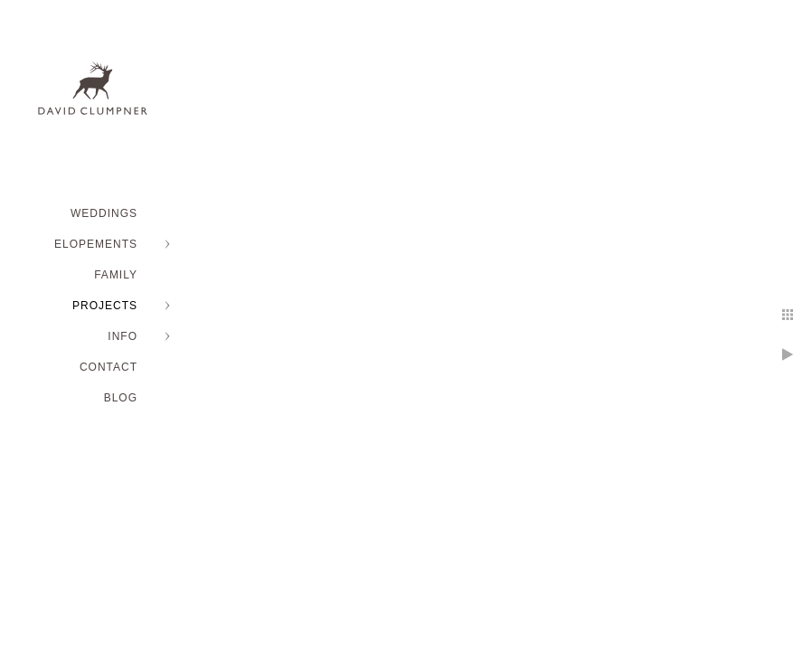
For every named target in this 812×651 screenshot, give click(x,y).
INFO (123, 336)
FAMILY (116, 275)
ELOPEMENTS (96, 244)
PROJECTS (105, 306)
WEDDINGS (104, 213)
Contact (109, 367)
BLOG (121, 398)
